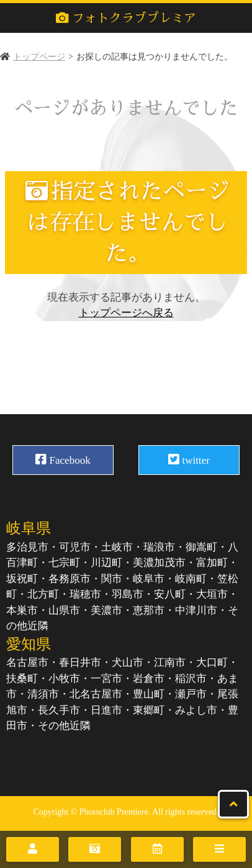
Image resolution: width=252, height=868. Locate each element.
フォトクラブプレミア (126, 18)
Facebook (63, 459)
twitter (189, 459)
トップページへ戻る (126, 313)
